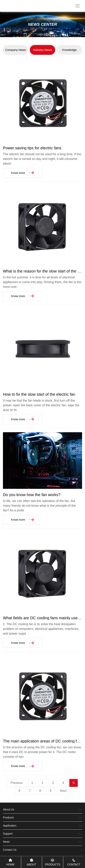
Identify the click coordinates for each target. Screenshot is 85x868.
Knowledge (69, 50)
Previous (17, 783)
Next (63, 791)
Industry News (42, 50)
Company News (16, 50)
